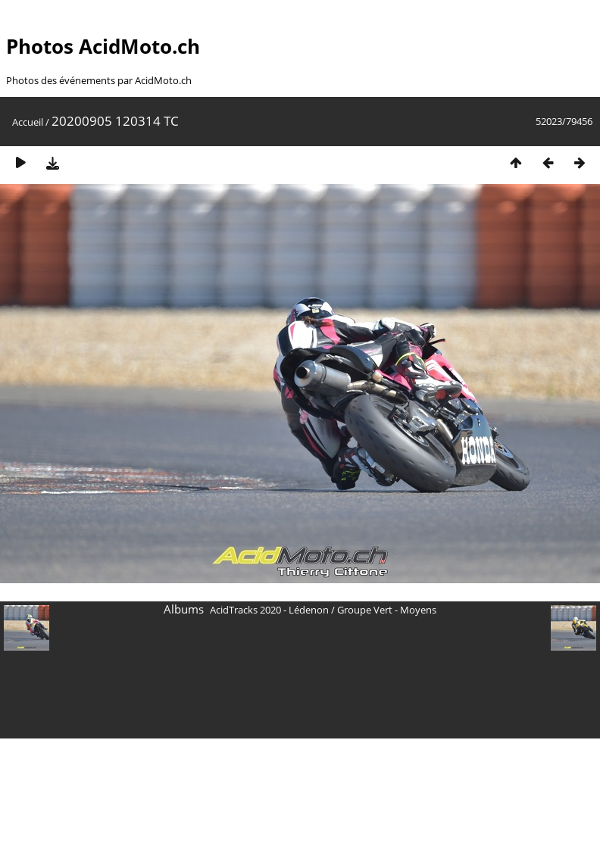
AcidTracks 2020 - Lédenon (269, 610)
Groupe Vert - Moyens (387, 610)
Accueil (28, 122)
